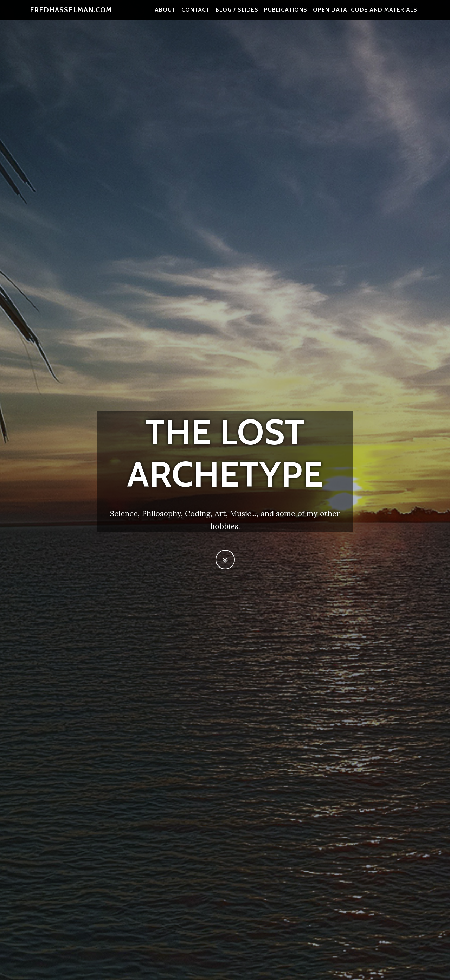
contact (196, 14)
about (165, 14)
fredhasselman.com (71, 14)
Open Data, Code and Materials (365, 14)
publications (286, 14)
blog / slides (237, 14)
